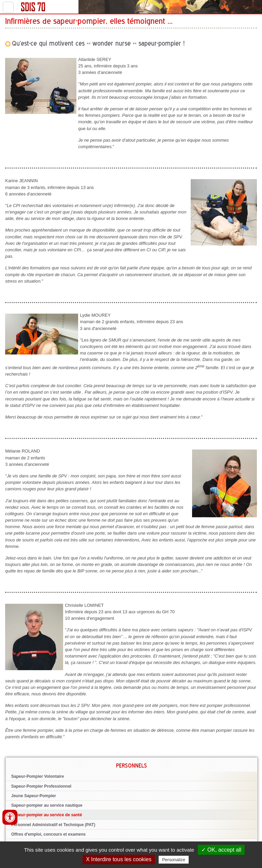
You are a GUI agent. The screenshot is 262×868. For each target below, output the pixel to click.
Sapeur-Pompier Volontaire (38, 776)
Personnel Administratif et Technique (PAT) (53, 825)
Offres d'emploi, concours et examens (48, 834)
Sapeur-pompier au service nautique (47, 805)
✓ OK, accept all (221, 850)
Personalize (174, 860)
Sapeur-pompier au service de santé (47, 815)
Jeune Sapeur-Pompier (34, 796)
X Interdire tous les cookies (119, 859)
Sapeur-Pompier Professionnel (41, 786)
